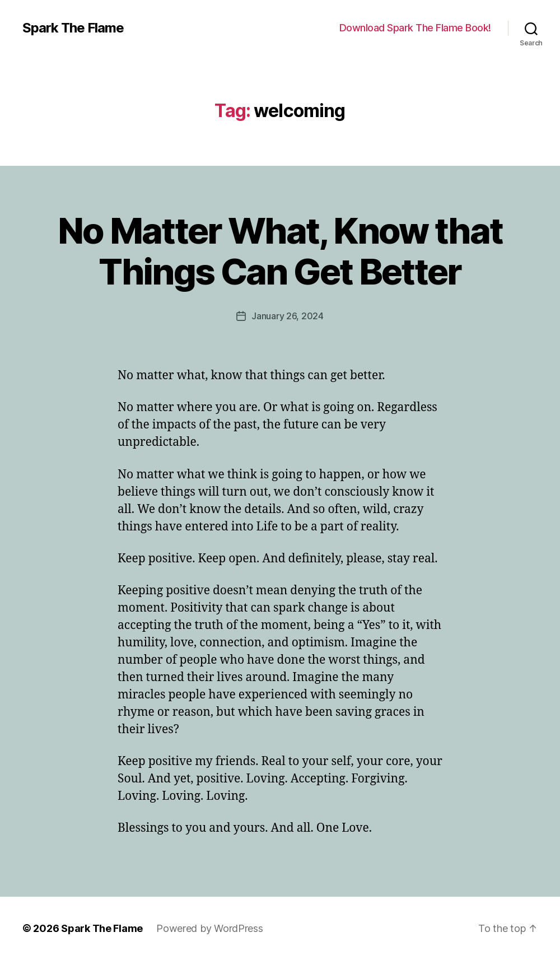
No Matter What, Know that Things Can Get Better (280, 251)
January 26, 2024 (288, 316)
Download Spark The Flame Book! (415, 28)
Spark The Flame (73, 28)
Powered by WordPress (210, 928)
